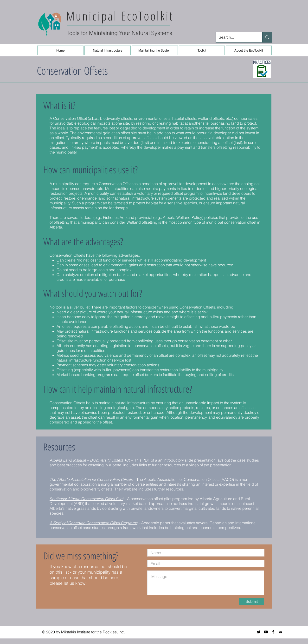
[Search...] (235, 37)
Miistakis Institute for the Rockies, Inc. (93, 632)
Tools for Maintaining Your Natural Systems (119, 33)
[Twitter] (259, 632)
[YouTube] (266, 632)
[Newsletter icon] (280, 632)
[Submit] (252, 601)
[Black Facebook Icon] (273, 632)
